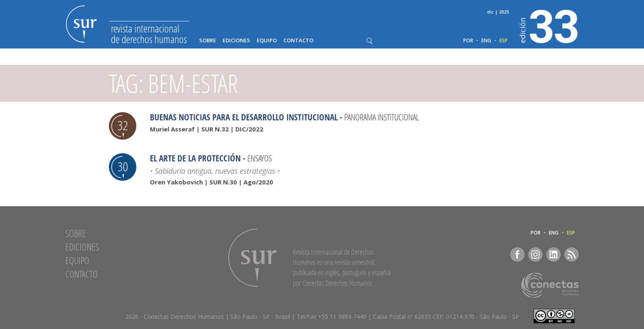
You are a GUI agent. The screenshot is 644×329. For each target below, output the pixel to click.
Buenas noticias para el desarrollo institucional (244, 117)
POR (468, 41)
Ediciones (236, 40)
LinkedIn (553, 254)
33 (549, 25)
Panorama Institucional (382, 117)
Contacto (298, 40)
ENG (486, 41)
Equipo (267, 40)
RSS (572, 254)
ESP (504, 41)
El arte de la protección (195, 158)
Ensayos (260, 158)
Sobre (208, 40)
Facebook (517, 254)
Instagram (535, 254)
